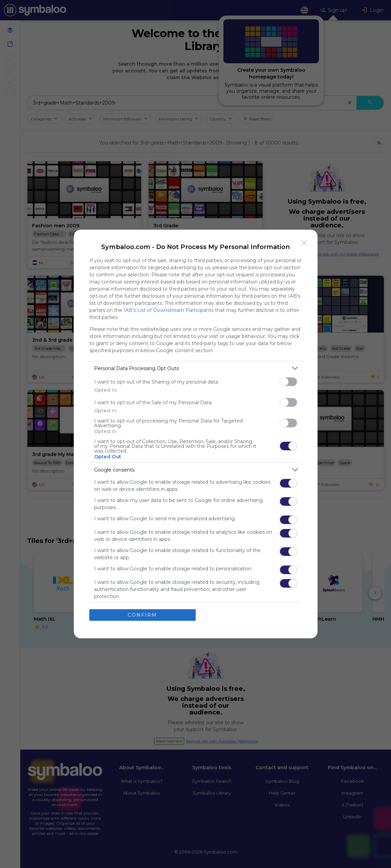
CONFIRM (142, 615)
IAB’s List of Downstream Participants (169, 310)
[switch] (288, 382)
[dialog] (196, 434)
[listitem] (196, 368)
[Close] (304, 243)
